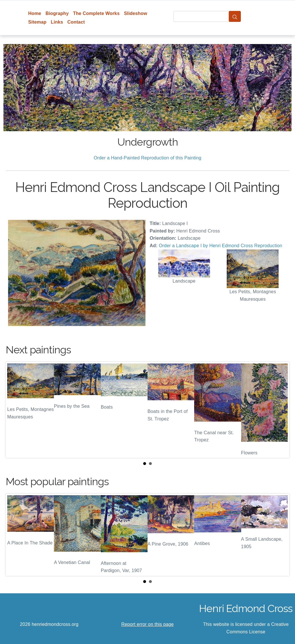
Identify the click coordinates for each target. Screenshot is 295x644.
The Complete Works (96, 13)
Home (35, 13)
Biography (57, 13)
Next (280, 410)
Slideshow (136, 13)
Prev (15, 410)
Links (57, 22)
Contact (76, 22)
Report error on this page (147, 624)
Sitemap (37, 22)
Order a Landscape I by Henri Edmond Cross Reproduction (220, 246)
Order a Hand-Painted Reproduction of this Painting (147, 158)
